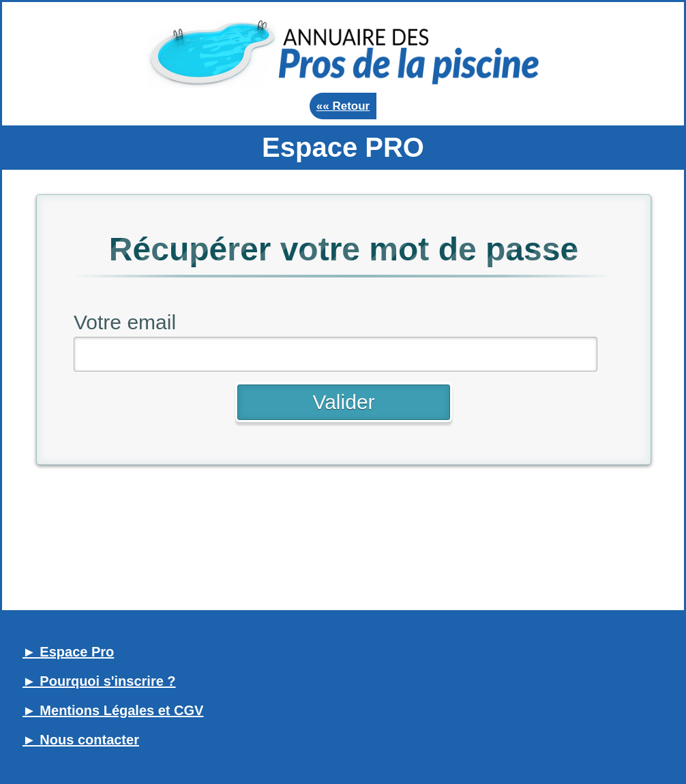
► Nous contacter (81, 740)
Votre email (125, 322)
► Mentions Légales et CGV (113, 710)
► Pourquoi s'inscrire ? (99, 681)
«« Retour (343, 106)
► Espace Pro (68, 652)
